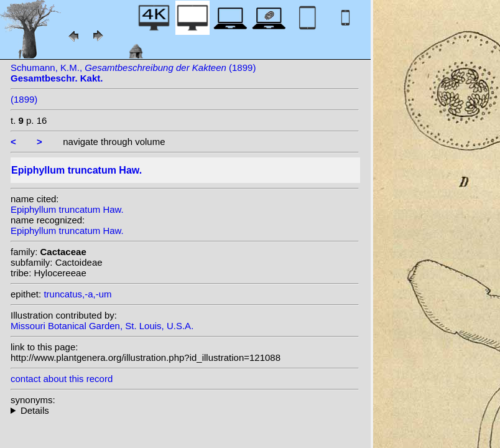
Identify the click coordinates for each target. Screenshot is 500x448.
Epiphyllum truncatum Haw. (67, 209)
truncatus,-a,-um (77, 294)
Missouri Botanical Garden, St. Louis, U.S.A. (102, 326)
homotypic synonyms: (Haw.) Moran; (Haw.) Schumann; (185, 410)
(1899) (24, 99)
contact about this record (62, 379)
